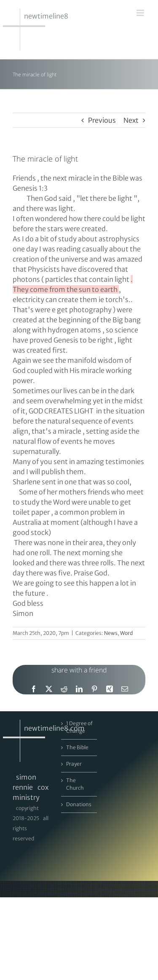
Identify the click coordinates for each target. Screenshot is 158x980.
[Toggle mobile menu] (141, 13)
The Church (75, 784)
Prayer (74, 764)
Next (131, 120)
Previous (102, 120)
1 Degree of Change (79, 727)
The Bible (77, 747)
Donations (79, 804)
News (111, 633)
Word (126, 633)
